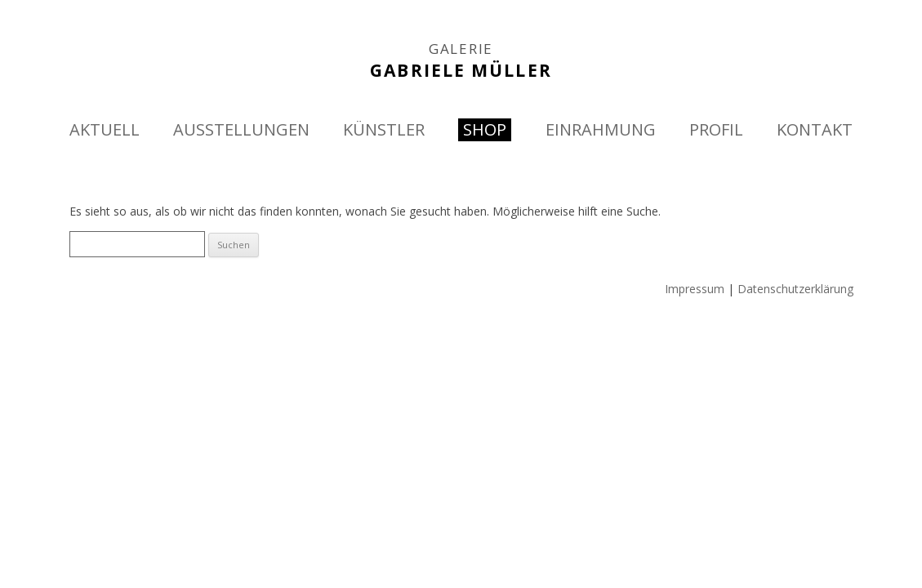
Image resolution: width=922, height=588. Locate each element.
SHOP (485, 129)
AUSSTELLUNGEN (241, 129)
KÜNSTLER (384, 129)
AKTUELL (105, 129)
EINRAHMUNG (601, 129)
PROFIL (716, 129)
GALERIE (461, 49)
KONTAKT (815, 129)
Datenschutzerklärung (795, 289)
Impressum (695, 289)
